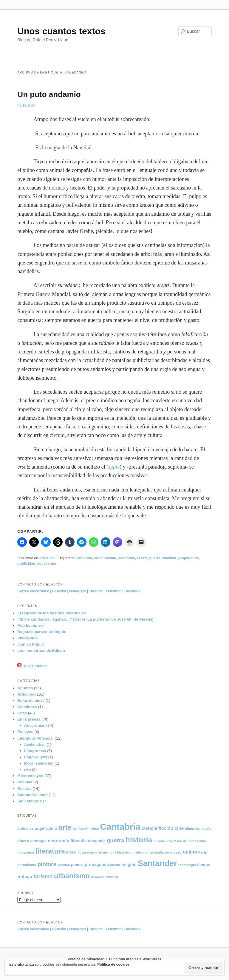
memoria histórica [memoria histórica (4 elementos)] (117, 852)
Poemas (25, 782)
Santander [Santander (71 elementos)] (157, 863)
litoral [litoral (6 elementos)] (71, 852)
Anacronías (35, 725)
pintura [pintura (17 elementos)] (47, 864)
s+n (28, 770)
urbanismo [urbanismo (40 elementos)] (72, 876)
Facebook (132, 591)
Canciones (27, 707)
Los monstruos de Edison (41, 651)
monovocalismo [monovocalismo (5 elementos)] (156, 852)
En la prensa (29, 719)
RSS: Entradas (32, 666)
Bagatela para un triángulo (42, 632)
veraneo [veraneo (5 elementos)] (98, 877)
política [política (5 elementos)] (64, 865)
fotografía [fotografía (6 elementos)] (97, 841)
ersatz (142, 558)
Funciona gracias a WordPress (135, 959)
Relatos (24, 789)
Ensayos (25, 732)
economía (126, 558)
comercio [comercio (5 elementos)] (203, 828)
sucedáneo (47, 563)
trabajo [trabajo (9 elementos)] (25, 877)
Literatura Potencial (35, 738)
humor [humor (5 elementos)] (159, 841)
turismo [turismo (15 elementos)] (43, 876)
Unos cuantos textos (61, 31)
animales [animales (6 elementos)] (25, 828)
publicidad (26, 563)
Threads (96, 591)
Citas (22, 713)
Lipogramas (35, 751)
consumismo (105, 558)
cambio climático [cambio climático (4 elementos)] (86, 829)
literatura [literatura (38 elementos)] (50, 851)
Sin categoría (30, 801)
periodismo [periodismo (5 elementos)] (27, 865)
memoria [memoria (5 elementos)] (94, 852)
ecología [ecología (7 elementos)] (39, 841)
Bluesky (59, 591)
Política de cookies (113, 965)
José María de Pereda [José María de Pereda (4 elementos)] (182, 841)
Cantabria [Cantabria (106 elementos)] (120, 827)
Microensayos (30, 776)
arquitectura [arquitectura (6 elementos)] (46, 828)
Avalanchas (35, 745)
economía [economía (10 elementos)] (58, 841)
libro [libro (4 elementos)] (203, 841)
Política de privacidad (86, 959)
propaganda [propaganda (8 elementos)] (97, 865)
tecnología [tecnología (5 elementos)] (187, 865)
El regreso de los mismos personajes (52, 613)
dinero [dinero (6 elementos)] (23, 841)
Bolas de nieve (31, 700)
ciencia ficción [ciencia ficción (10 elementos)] (157, 828)
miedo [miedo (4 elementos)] (136, 852)
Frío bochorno (30, 626)
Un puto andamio (49, 94)
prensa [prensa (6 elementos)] (77, 865)
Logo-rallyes (36, 757)
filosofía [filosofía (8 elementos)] (79, 841)
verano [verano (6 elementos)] (112, 877)
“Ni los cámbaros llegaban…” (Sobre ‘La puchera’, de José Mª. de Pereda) (85, 619)
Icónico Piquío (31, 644)
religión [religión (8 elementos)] (129, 865)
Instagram (77, 591)
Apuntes (25, 688)
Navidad (169, 558)
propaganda (189, 558)
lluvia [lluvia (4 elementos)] (82, 852)
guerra (155, 558)
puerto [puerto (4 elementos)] (115, 865)
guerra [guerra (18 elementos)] (116, 840)
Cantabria (84, 558)
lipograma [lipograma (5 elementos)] (26, 852)
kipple (113, 467)
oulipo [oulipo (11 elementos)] (190, 852)
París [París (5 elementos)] (203, 852)
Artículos (47, 558)
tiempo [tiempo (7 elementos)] (204, 865)
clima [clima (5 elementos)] (189, 828)
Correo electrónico (33, 591)
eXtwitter (113, 591)
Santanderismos (32, 795)
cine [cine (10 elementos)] (179, 828)
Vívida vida (27, 638)
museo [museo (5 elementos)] (176, 852)
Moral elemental (39, 763)
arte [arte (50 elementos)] (65, 827)
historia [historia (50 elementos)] (139, 840)
